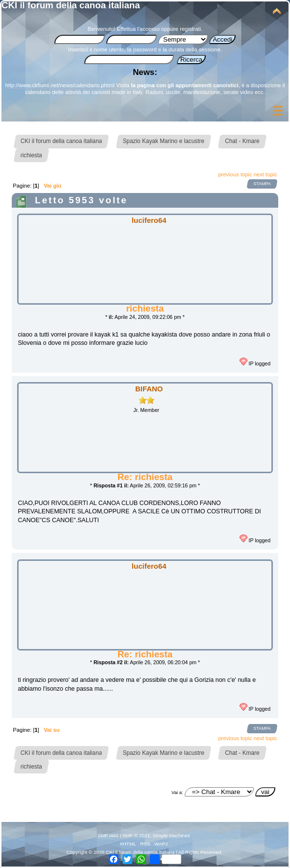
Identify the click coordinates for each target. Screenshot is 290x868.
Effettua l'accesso (138, 29)
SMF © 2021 (136, 835)
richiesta (145, 308)
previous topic (235, 174)
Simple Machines (171, 835)
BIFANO (149, 389)
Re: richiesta (145, 477)
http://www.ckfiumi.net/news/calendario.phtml (60, 85)
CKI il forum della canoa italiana (71, 5)
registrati (190, 29)
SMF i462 (108, 835)
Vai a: (177, 792)
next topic (266, 174)
